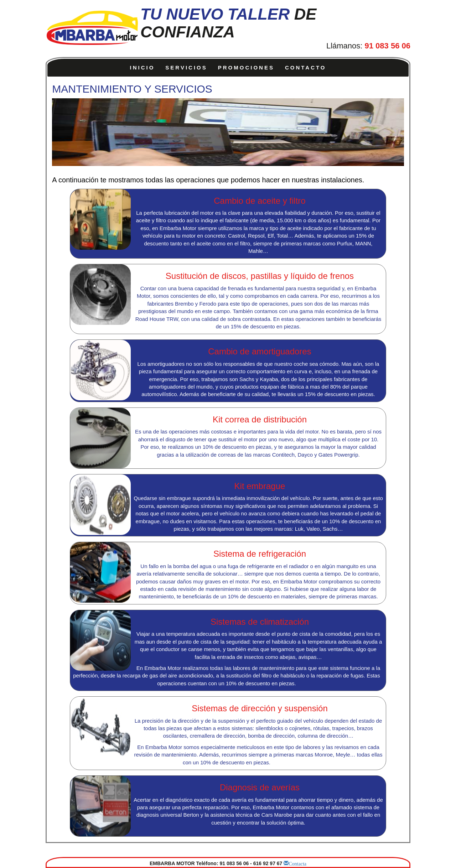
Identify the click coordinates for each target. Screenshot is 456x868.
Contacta (297, 863)
